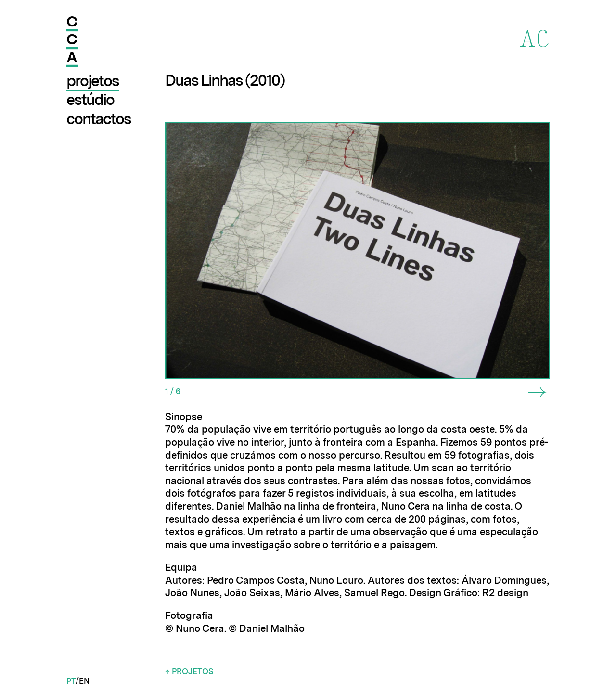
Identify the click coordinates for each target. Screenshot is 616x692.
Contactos (99, 119)
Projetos (93, 81)
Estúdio (90, 99)
